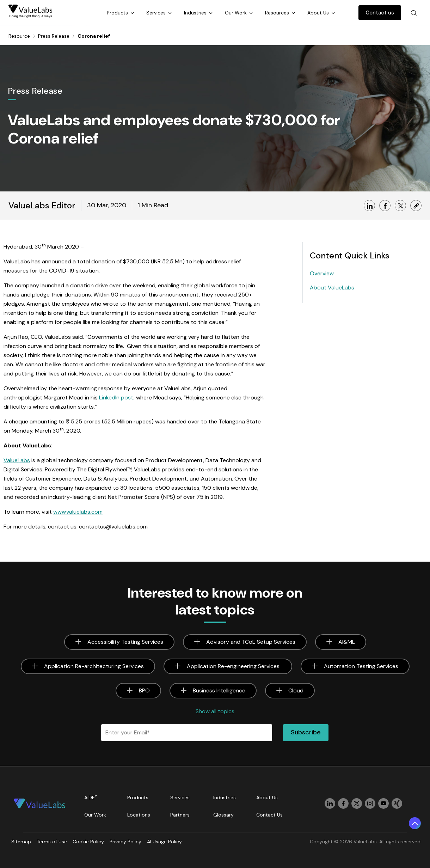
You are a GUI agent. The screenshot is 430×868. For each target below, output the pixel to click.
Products (118, 13)
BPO (144, 690)
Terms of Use (52, 842)
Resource (19, 36)
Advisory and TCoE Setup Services (251, 642)
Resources (278, 13)
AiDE (91, 797)
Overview (322, 273)
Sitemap (21, 842)
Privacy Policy (125, 842)
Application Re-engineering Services (234, 666)
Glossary (223, 815)
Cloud (296, 690)
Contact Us (269, 815)
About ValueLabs (332, 288)
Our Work (236, 13)
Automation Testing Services (361, 666)
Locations (139, 815)
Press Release (54, 36)
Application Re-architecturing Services (94, 666)
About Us (319, 13)
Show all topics (215, 711)
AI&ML (347, 642)
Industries (196, 13)
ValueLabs (17, 460)
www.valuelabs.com (78, 512)
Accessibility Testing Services (125, 642)
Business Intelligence (219, 690)
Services (157, 13)
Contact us (380, 13)
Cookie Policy (88, 842)
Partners (180, 815)
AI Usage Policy (164, 842)
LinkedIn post (116, 398)
